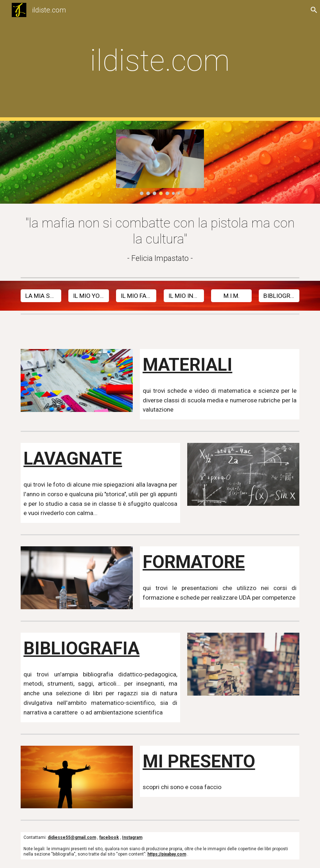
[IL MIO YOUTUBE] (89, 296)
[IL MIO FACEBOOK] (136, 296)
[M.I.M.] (231, 296)
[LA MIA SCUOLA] (41, 296)
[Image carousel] (160, 162)
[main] (160, 61)
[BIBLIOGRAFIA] (279, 296)
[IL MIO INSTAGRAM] (184, 296)
